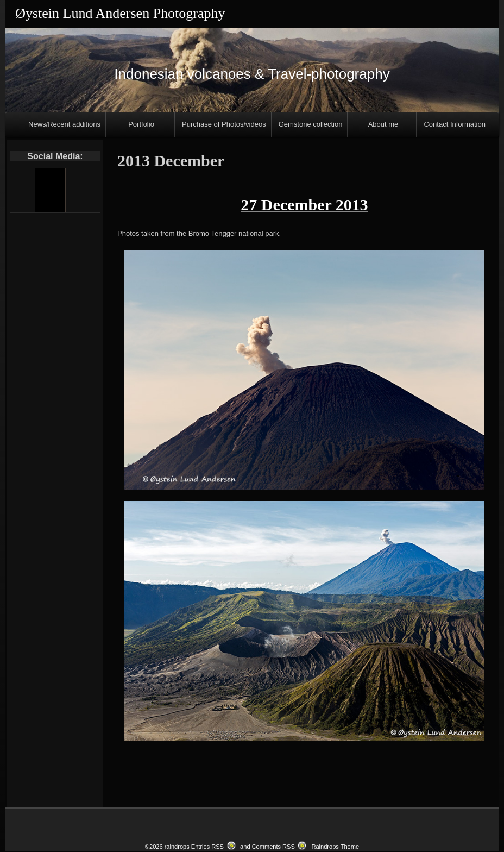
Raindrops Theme (335, 842)
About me (383, 124)
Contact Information (454, 124)
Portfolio (141, 124)
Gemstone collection (311, 124)
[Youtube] (50, 190)
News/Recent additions (64, 124)
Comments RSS (273, 842)
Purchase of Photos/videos (224, 124)
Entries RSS (207, 842)
